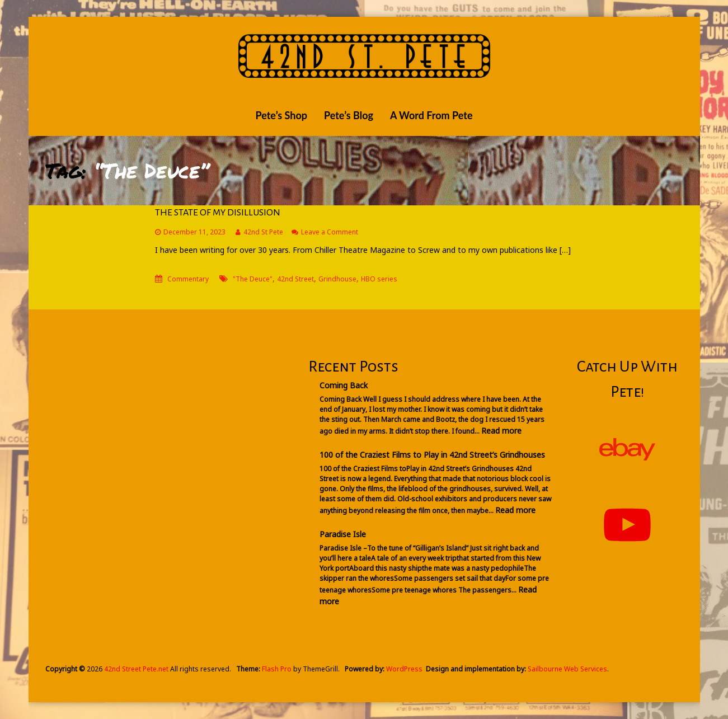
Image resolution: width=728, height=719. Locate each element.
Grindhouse (337, 279)
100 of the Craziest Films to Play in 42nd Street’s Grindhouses (432, 455)
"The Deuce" (253, 279)
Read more (501, 431)
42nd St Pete (263, 232)
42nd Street (295, 279)
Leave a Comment (330, 232)
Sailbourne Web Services (567, 669)
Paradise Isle (343, 534)
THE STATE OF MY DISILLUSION (218, 213)
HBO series (379, 279)
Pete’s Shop (281, 115)
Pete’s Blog (349, 115)
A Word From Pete (431, 115)
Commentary (188, 279)
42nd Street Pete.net (136, 669)
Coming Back (344, 385)
